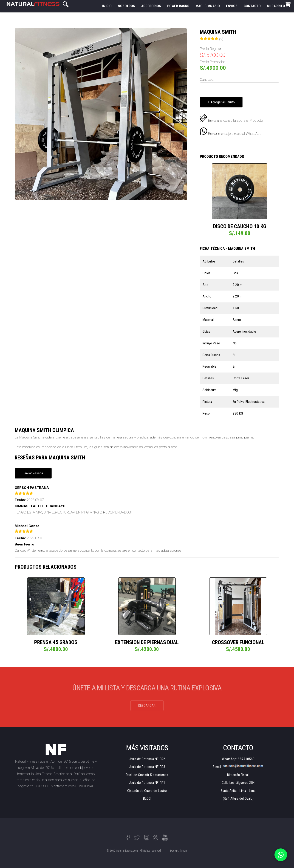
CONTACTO (252, 6)
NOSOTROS (126, 6)
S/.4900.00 (213, 68)
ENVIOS (232, 6)
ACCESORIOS (151, 6)
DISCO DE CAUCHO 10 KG (240, 226)
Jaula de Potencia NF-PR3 (147, 767)
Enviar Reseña (33, 473)
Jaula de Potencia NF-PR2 (147, 759)
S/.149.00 (240, 234)
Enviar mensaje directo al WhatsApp (231, 134)
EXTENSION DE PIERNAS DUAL (147, 642)
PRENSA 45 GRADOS (56, 642)
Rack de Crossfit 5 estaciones (147, 775)
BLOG (147, 799)
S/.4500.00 (238, 649)
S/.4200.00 (147, 649)
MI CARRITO (279, 5)
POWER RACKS (178, 6)
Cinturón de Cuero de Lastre (147, 791)
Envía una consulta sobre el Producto (235, 121)
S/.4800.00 (56, 649)
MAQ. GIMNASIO (208, 6)
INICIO (107, 6)
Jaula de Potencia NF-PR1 (147, 783)
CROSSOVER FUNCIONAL (238, 642)
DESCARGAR (147, 706)
